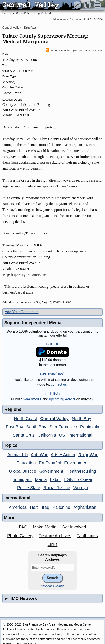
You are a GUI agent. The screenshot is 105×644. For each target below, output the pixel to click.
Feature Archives (55, 536)
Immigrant (22, 479)
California (47, 435)
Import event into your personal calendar (74, 50)
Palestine (61, 507)
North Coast (25, 419)
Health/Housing (81, 471)
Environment (76, 463)
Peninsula (90, 427)
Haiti (34, 507)
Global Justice (23, 471)
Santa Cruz (24, 435)
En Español (50, 463)
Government (51, 471)
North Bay (81, 419)
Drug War (30, 28)
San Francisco (63, 427)
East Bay (14, 427)
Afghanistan (85, 507)
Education (26, 463)
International (80, 435)
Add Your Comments (22, 312)
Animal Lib (17, 455)
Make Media (45, 527)
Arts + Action (63, 455)
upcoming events (62, 399)
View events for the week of (78, 19)
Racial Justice (57, 488)
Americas (18, 507)
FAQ (23, 527)
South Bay (36, 427)
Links (53, 544)
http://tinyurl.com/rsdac (28, 275)
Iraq (45, 507)
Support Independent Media (33, 323)
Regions (13, 409)
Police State (29, 488)
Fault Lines (87, 536)
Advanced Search (53, 586)
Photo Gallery (20, 536)
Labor (55, 479)
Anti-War (39, 455)
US (62, 435)
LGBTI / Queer (78, 479)
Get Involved (74, 527)
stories (32, 399)
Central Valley (12, 28)
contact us (59, 384)
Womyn (81, 488)
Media (41, 479)
